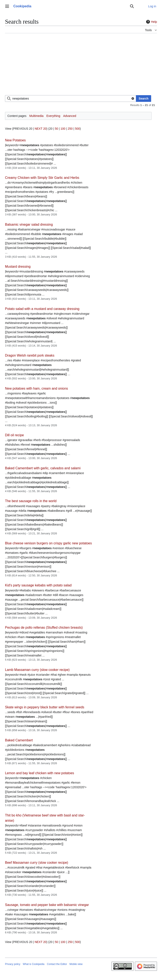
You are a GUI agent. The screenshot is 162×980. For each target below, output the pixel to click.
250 (70, 129)
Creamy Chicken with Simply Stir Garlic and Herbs (42, 178)
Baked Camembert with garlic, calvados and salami (43, 468)
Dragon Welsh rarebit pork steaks (30, 355)
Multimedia (37, 116)
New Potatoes (15, 140)
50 (57, 129)
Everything (53, 116)
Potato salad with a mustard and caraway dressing (42, 309)
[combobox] (71, 99)
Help (151, 22)
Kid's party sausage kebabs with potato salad (38, 585)
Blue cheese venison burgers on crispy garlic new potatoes (48, 543)
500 (77, 129)
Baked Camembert (19, 740)
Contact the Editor (57, 964)
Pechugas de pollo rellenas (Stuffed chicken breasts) (44, 628)
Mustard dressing (18, 267)
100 (63, 129)
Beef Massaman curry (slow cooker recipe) (37, 863)
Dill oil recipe (14, 435)
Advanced (70, 116)
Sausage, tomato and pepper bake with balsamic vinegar (47, 905)
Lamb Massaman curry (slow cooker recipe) (37, 670)
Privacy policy (13, 964)
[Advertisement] (81, 66)
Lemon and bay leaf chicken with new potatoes (40, 773)
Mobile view (76, 964)
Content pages (17, 116)
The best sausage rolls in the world (31, 501)
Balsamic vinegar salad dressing (29, 225)
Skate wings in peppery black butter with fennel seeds (45, 707)
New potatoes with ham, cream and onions (37, 388)
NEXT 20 (41, 129)
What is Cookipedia (34, 964)
